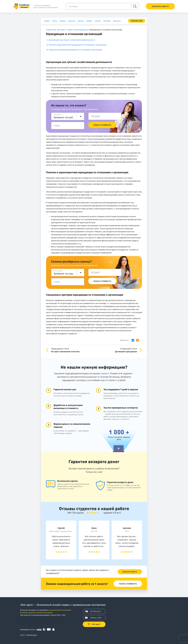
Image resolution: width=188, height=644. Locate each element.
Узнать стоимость (102, 125)
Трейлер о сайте (93, 618)
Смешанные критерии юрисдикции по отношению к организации (75, 50)
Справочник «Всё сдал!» (56, 30)
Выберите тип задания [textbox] (65, 274)
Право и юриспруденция (78, 30)
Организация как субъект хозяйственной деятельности (72, 40)
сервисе (105, 373)
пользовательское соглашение (60, 610)
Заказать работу (130, 572)
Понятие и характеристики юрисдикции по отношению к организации (77, 45)
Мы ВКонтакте (93, 611)
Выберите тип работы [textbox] (65, 117)
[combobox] (68, 116)
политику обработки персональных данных (37, 613)
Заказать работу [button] (160, 6)
